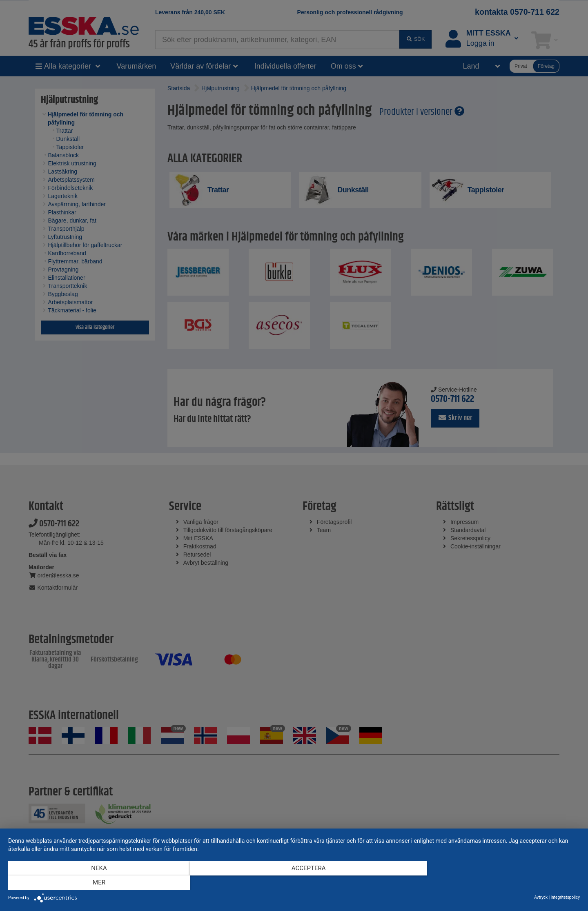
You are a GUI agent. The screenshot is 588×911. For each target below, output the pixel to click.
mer (494, 883)
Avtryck (541, 897)
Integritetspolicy (565, 897)
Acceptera (294, 883)
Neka (94, 883)
